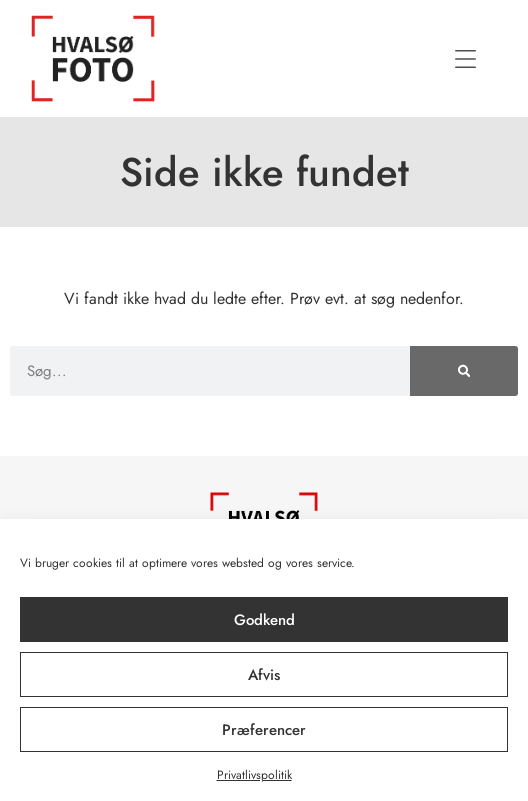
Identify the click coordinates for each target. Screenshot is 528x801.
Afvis (264, 675)
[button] (465, 59)
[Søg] (464, 371)
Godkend (264, 620)
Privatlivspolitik (254, 775)
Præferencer (264, 730)
